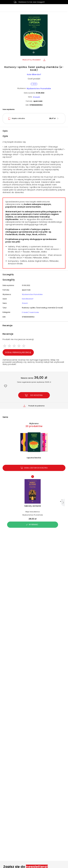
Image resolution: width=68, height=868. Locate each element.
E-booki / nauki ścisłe (30, 312)
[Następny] (63, 503)
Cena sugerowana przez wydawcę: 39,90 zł (34, 382)
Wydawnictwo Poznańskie (39, 89)
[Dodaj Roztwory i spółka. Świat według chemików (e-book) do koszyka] (34, 395)
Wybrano (32, 525)
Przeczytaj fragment (34, 60)
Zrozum (37, 97)
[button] (34, 35)
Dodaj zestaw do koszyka (34, 468)
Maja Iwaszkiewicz (33, 512)
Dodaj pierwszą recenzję (18, 352)
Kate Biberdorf (34, 74)
